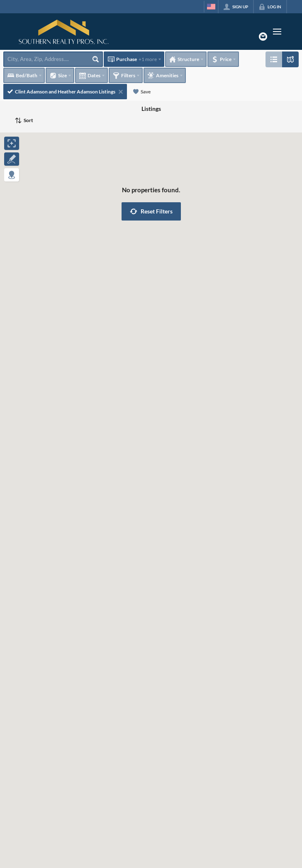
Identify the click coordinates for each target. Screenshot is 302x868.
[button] (151, 211)
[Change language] (211, 7)
